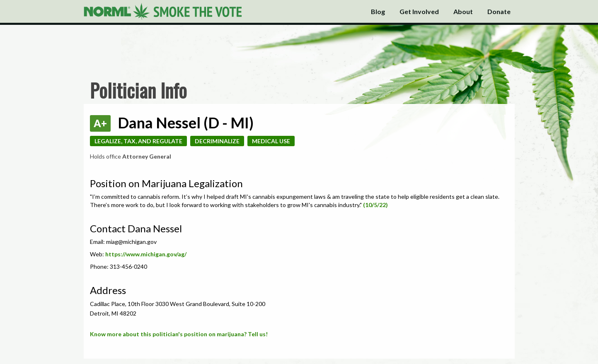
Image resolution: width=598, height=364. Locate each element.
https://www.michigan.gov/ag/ (146, 254)
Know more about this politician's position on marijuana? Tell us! (179, 334)
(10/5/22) (375, 205)
